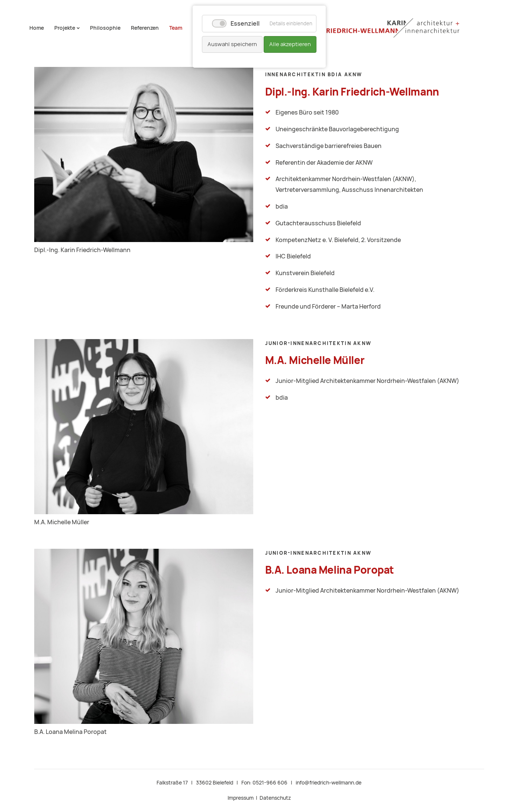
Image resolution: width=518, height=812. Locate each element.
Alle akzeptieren (290, 44)
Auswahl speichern (232, 44)
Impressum (241, 798)
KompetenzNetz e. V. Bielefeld (317, 240)
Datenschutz (275, 798)
